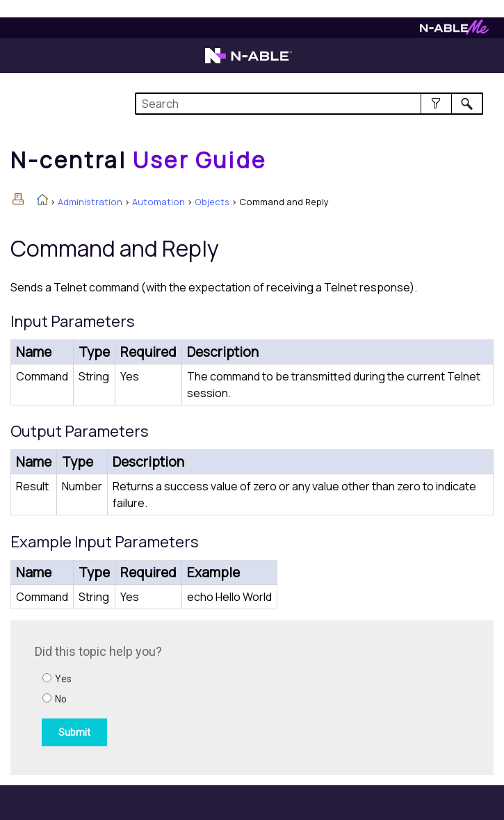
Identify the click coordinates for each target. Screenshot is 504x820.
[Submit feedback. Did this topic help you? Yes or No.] (222, 696)
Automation (158, 202)
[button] (436, 104)
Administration (90, 202)
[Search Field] (309, 104)
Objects (212, 202)
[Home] (138, 160)
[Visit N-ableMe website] (454, 31)
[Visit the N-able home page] (249, 62)
